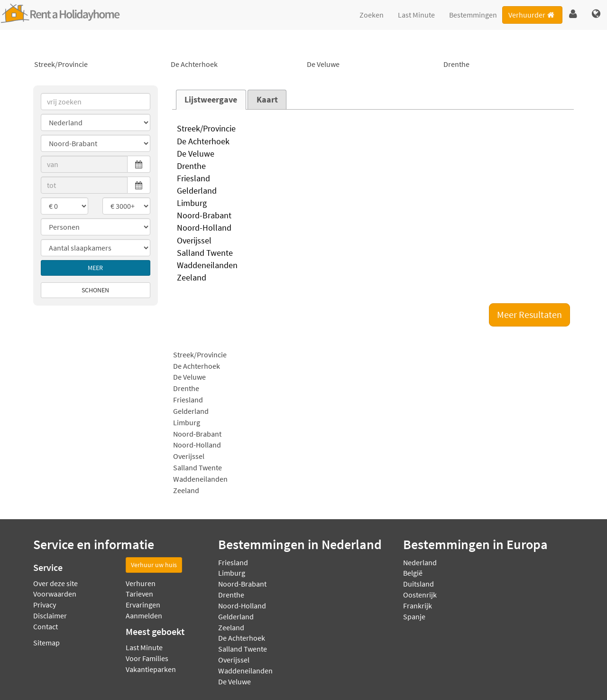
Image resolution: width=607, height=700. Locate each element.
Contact (46, 626)
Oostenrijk (420, 595)
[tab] (211, 100)
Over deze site (55, 583)
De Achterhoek (236, 65)
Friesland (373, 179)
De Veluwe (372, 65)
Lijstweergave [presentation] (211, 100)
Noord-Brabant (373, 216)
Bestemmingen (473, 15)
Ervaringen (143, 605)
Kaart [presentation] (267, 100)
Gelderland (373, 191)
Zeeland (373, 278)
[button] (573, 14)
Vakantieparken (151, 669)
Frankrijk (418, 606)
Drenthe (508, 65)
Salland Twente (373, 253)
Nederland (420, 562)
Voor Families (147, 658)
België (413, 573)
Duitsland (418, 584)
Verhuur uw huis (154, 565)
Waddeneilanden (373, 266)
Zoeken (372, 15)
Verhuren (141, 583)
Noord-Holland (373, 228)
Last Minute (416, 15)
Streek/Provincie (99, 65)
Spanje (414, 616)
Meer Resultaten (529, 314)
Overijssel (373, 241)
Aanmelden (144, 616)
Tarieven (139, 594)
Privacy (45, 605)
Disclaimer (50, 616)
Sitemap (46, 643)
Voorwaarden (55, 594)
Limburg (373, 204)
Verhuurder (532, 15)
